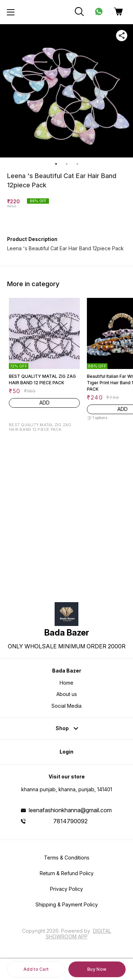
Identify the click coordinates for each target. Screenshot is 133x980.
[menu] (11, 12)
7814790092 (70, 821)
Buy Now (97, 969)
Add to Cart (36, 969)
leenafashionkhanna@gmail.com (70, 810)
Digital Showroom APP (79, 934)
